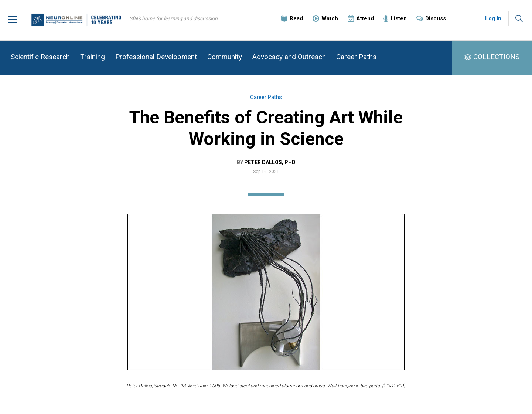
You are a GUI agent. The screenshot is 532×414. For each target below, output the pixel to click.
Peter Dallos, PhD (270, 162)
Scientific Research (40, 57)
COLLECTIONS (496, 57)
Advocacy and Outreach (289, 57)
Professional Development (156, 57)
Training (93, 57)
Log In (493, 18)
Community (225, 57)
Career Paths (356, 57)
